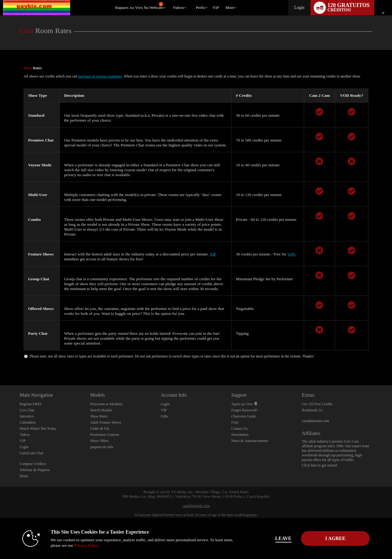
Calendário (28, 422)
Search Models (101, 410)
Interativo (27, 416)
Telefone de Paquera (35, 470)
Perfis (200, 8)
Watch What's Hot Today (38, 429)
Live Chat (27, 410)
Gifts (164, 416)
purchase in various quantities (100, 76)
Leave (282, 538)
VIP (216, 8)
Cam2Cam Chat (31, 453)
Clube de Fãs (100, 429)
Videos (178, 8)
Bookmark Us (312, 410)
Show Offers (99, 441)
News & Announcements (250, 441)
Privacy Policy (85, 545)
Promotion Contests (105, 435)
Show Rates (99, 416)
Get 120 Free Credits (317, 404)
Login (299, 8)
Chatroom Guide (243, 416)
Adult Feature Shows (106, 422)
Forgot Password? (244, 410)
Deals (24, 476)
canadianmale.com (316, 421)
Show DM (0, 363)
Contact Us (239, 429)
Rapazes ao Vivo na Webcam (139, 6)
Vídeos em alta (170, 0)
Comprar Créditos (33, 464)
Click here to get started (320, 465)
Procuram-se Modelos (106, 404)
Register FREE (31, 404)
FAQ (235, 422)
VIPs (291, 254)
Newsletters (240, 435)
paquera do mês (102, 447)
